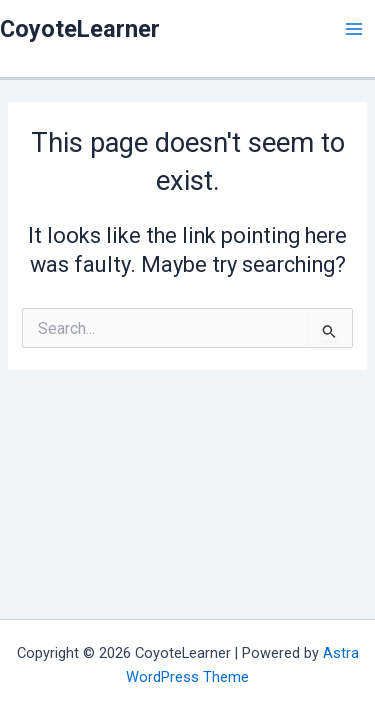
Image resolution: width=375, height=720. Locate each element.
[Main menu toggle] (354, 29)
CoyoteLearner (80, 29)
